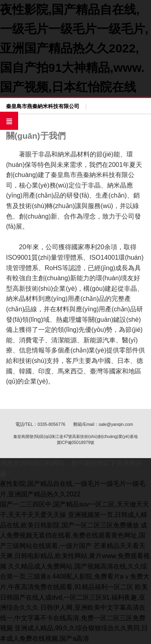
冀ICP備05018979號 (76, 443)
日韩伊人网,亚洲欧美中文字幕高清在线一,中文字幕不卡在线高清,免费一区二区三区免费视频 (73, 618)
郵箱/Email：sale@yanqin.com (103, 424)
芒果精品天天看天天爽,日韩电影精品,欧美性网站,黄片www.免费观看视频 (75, 556)
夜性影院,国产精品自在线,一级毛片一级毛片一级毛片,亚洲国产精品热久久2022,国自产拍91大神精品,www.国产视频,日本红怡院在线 (74, 48)
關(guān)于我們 (36, 136)
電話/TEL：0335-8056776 (40, 424)
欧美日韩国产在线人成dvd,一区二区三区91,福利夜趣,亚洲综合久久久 (74, 597)
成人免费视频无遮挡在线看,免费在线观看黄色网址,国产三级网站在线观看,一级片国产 (73, 536)
